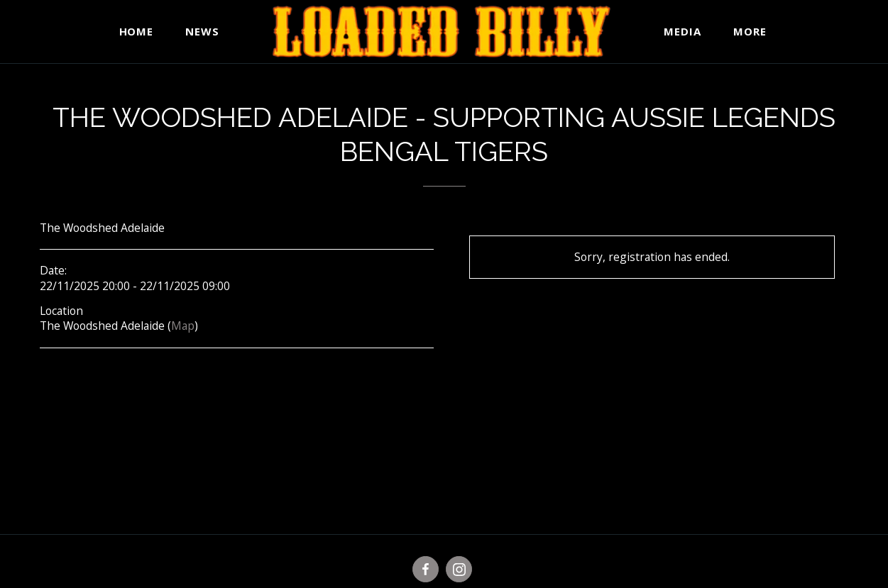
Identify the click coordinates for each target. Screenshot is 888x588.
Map (183, 326)
